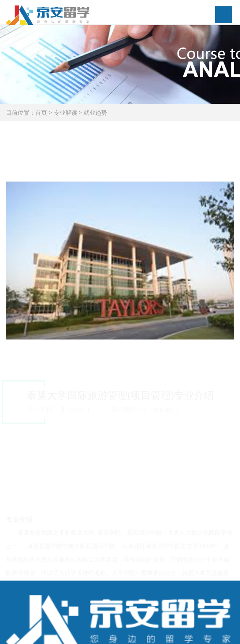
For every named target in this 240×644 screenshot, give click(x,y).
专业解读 (65, 112)
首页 (41, 112)
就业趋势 (95, 112)
